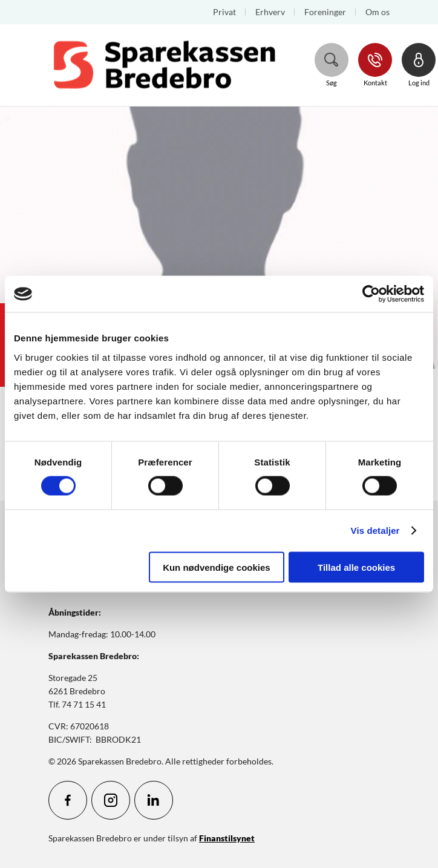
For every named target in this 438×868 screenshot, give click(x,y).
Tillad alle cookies (356, 567)
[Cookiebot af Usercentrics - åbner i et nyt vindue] (371, 294)
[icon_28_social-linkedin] (154, 800)
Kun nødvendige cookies (217, 567)
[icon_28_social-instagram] (111, 800)
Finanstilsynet (227, 838)
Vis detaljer (375, 531)
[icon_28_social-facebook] (68, 800)
